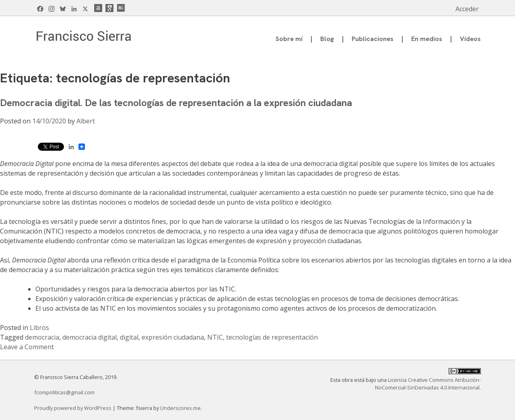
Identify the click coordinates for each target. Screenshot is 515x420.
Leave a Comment (27, 347)
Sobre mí (289, 39)
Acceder (467, 9)
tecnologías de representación (272, 337)
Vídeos (470, 39)
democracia (42, 337)
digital (129, 337)
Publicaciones (373, 39)
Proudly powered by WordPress (73, 408)
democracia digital (90, 337)
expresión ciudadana (173, 337)
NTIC (215, 337)
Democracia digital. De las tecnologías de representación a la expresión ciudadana (176, 103)
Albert (86, 121)
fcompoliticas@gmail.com (64, 392)
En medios (427, 39)
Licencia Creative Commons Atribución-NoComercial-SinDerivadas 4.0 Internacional (428, 384)
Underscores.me (180, 408)
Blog (327, 39)
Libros (39, 328)
